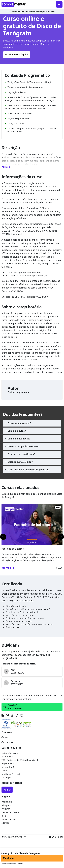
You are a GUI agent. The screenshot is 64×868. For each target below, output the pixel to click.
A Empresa (7, 805)
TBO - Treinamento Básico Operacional (20, 760)
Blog (4, 816)
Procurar (6, 809)
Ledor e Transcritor (10, 753)
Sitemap (5, 823)
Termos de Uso (9, 819)
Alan (5, 738)
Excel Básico (7, 756)
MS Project (7, 778)
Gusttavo (8, 743)
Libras (4, 771)
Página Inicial (8, 802)
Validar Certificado (10, 812)
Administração (8, 767)
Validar (7, 790)
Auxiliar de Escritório (11, 774)
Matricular (9, 858)
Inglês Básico (8, 764)
